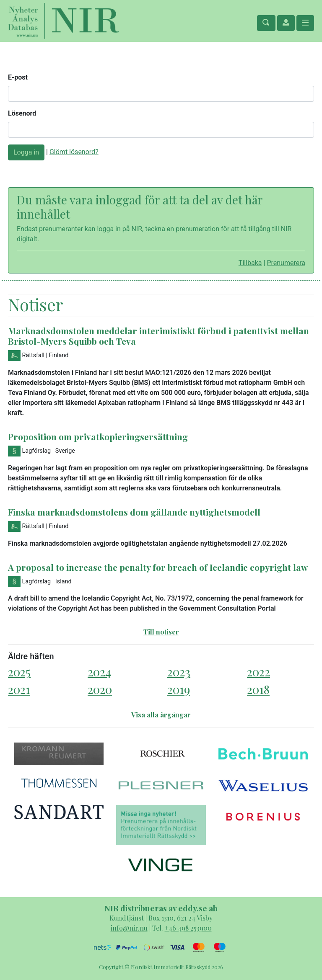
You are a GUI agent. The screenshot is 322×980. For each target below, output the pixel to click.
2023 (179, 672)
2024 (99, 672)
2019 (179, 689)
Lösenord (22, 113)
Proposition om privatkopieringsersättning (98, 436)
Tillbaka (250, 263)
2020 (100, 689)
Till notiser (161, 632)
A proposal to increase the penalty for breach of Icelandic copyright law (158, 567)
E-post (18, 77)
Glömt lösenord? (74, 152)
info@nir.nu (129, 928)
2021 (19, 689)
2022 (258, 672)
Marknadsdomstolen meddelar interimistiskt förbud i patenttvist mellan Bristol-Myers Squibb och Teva (158, 336)
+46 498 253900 (188, 928)
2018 (258, 689)
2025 (19, 672)
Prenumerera (286, 263)
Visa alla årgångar (161, 715)
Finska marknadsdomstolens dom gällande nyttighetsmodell (134, 512)
